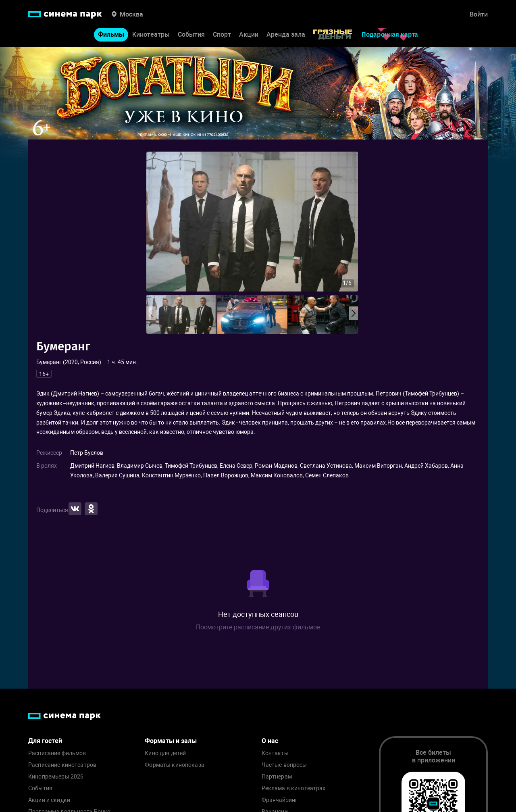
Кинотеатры (151, 34)
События (191, 34)
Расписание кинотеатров (62, 765)
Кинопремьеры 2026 (56, 777)
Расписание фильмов (57, 753)
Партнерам (277, 777)
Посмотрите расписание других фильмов (258, 627)
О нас (270, 741)
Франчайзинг (280, 800)
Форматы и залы (171, 741)
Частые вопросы (284, 765)
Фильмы (111, 34)
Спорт (222, 34)
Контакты (275, 753)
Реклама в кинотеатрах (294, 788)
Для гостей (45, 741)
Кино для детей (165, 753)
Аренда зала (286, 34)
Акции (249, 34)
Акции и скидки (49, 800)
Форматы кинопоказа (175, 765)
